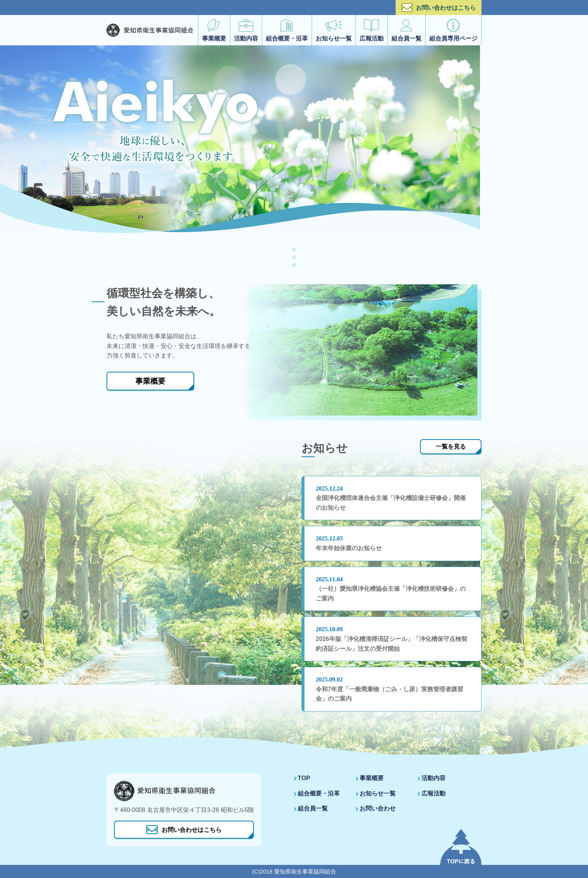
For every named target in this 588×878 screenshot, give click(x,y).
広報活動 (372, 30)
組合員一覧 (406, 30)
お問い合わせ (378, 808)
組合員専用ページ (453, 30)
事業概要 (214, 30)
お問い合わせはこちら (439, 8)
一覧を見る (451, 447)
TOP (304, 778)
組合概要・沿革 (287, 30)
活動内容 (246, 30)
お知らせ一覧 (334, 30)
